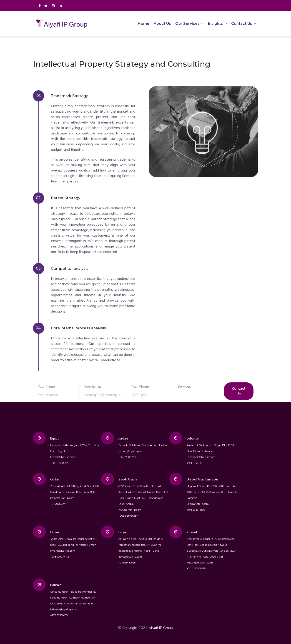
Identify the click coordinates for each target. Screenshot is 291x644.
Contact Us (242, 24)
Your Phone (140, 386)
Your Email (93, 386)
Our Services (187, 24)
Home (144, 24)
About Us (162, 24)
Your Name (46, 386)
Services (184, 386)
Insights (215, 24)
